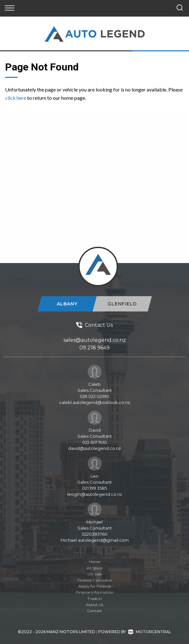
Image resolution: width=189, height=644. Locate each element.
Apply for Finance (95, 586)
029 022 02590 (94, 396)
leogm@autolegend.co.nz (95, 494)
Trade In (95, 599)
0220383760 (94, 534)
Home (94, 562)
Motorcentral (150, 632)
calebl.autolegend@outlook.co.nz (94, 402)
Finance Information (95, 592)
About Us (95, 605)
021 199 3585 (94, 488)
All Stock (95, 568)
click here (16, 98)
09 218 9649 (94, 348)
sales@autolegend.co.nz (95, 340)
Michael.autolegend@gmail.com (95, 540)
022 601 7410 (94, 442)
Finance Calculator (95, 580)
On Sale (94, 574)
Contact (94, 611)
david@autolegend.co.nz (94, 448)
